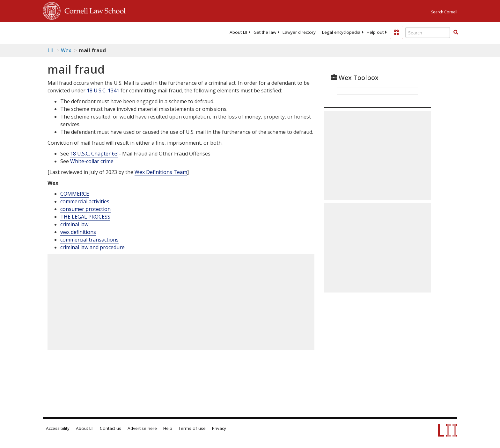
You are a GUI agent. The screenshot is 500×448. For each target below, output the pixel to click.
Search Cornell (444, 12)
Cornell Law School (93, 10)
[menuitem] (238, 32)
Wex (66, 50)
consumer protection (85, 209)
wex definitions (78, 232)
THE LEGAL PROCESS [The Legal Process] (85, 217)
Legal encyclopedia (341, 32)
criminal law (74, 224)
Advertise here (142, 428)
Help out (375, 32)
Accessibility (58, 428)
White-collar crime (92, 161)
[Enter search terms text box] (428, 33)
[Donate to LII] (396, 32)
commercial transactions (89, 240)
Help (168, 428)
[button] (456, 32)
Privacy (219, 428)
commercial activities (85, 201)
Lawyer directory (299, 32)
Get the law (265, 32)
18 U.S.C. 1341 (103, 90)
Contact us (110, 428)
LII (51, 50)
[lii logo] (114, 32)
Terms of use (192, 428)
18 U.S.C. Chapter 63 (94, 154)
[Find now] (456, 33)
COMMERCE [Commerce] (75, 194)
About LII (238, 32)
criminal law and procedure (92, 247)
